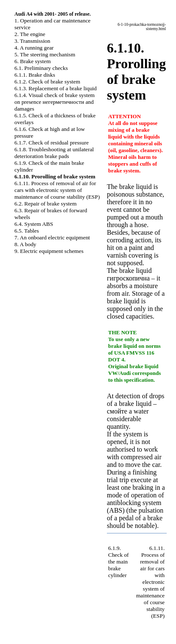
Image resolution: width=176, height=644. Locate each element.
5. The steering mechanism (45, 54)
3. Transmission (32, 41)
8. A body (25, 244)
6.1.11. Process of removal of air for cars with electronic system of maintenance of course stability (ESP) (57, 190)
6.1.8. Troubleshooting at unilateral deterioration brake (54, 153)
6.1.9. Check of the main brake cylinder (118, 562)
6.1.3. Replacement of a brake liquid (56, 88)
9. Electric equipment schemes (49, 251)
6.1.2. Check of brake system (47, 82)
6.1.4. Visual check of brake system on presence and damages (54, 102)
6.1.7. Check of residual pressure (52, 143)
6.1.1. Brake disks (35, 75)
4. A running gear (34, 48)
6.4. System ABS (34, 224)
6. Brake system (33, 61)
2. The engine (30, 34)
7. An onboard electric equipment (52, 237)
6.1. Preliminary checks (41, 68)
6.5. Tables (27, 231)
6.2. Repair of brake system (46, 204)
